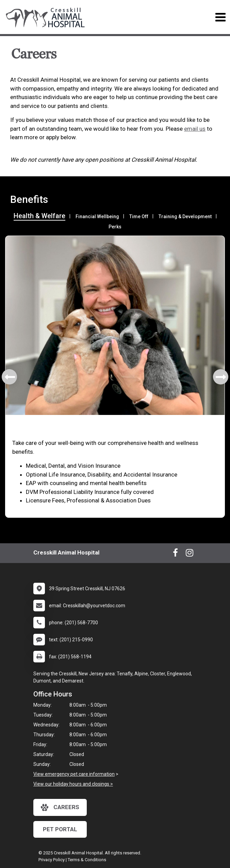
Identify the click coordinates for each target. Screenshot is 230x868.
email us (195, 129)
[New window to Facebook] (175, 554)
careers (60, 807)
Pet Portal (60, 829)
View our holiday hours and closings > (73, 784)
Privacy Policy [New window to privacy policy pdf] (52, 860)
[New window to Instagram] (190, 554)
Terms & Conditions (87, 860)
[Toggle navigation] (220, 17)
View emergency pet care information (74, 774)
